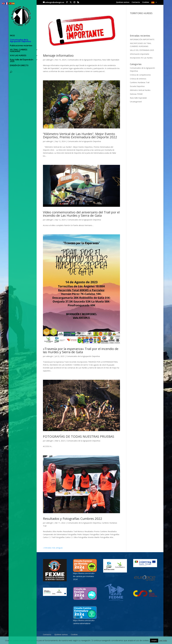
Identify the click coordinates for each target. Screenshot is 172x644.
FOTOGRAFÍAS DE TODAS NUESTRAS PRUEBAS (79, 436)
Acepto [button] (154, 641)
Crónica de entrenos (138, 79)
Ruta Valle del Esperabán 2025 (22, 60)
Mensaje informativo (58, 55)
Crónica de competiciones (140, 75)
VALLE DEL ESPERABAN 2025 (142, 50)
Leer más (163, 640)
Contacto (136, 2)
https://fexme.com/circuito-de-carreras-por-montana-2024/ (84, 576)
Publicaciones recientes (21, 45)
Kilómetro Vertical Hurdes (140, 90)
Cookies (146, 2)
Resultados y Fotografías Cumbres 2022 (73, 519)
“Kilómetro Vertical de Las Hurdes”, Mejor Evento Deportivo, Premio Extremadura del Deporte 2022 (80, 135)
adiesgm (50, 60)
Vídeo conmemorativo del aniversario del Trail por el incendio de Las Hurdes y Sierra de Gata (81, 214)
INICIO (12, 35)
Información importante (140, 54)
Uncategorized (136, 102)
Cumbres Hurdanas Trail (140, 82)
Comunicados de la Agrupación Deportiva (20, 40)
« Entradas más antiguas (53, 548)
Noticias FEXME (136, 94)
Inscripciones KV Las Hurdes (141, 58)
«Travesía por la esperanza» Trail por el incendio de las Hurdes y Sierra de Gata (81, 350)
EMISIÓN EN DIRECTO (19, 65)
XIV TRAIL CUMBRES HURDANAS (19, 50)
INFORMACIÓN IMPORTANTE (142, 39)
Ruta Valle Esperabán (111, 60)
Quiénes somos (123, 2)
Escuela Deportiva (137, 86)
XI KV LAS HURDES (18, 55)
